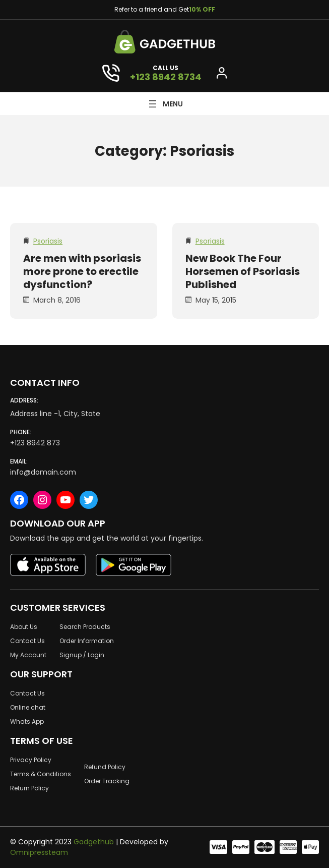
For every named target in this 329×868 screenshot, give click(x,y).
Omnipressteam (39, 852)
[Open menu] (165, 104)
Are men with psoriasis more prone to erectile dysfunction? (82, 271)
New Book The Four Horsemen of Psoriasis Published (243, 271)
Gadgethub (94, 842)
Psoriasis (48, 241)
